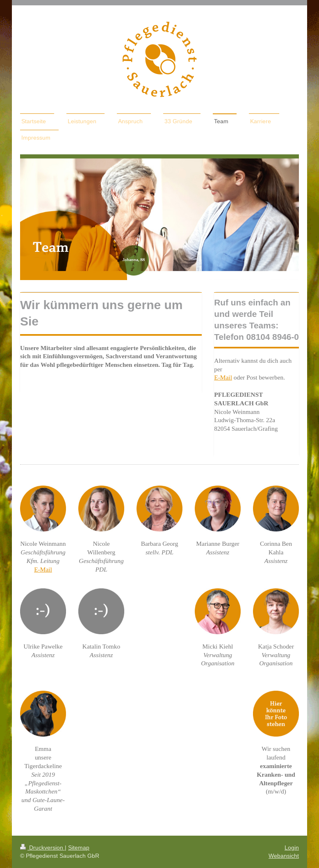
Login (292, 848)
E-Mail (223, 377)
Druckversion (42, 848)
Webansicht (284, 856)
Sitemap (79, 848)
